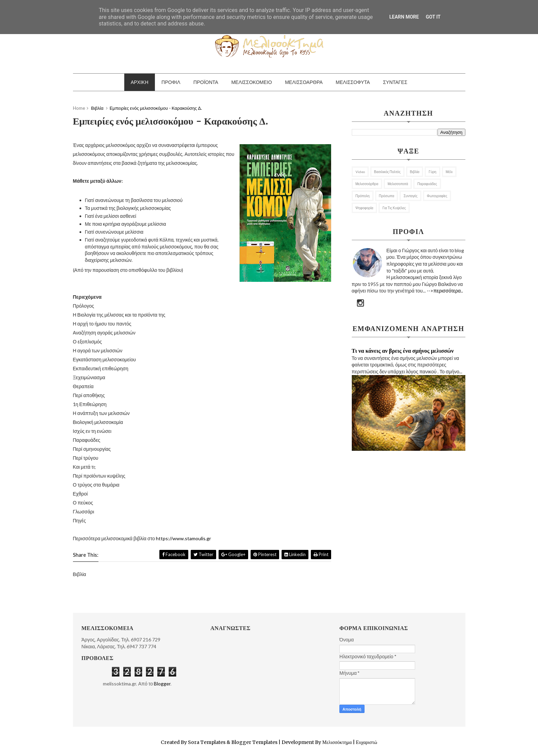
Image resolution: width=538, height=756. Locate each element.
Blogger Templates (254, 742)
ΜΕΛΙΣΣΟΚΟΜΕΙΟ (252, 82)
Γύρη (432, 172)
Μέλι (449, 172)
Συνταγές (410, 196)
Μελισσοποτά (398, 184)
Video (360, 172)
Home (79, 108)
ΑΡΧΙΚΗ (140, 82)
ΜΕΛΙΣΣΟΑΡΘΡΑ (304, 82)
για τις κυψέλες (394, 208)
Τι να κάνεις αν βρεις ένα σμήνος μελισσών (403, 351)
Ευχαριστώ (366, 742)
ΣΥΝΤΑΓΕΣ (395, 82)
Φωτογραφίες (437, 196)
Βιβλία (415, 172)
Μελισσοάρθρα (367, 184)
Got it (433, 17)
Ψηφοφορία (365, 208)
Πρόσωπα (387, 196)
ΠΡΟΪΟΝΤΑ (206, 82)
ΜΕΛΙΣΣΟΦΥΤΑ (353, 82)
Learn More (404, 17)
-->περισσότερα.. (445, 291)
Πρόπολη (363, 196)
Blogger (162, 684)
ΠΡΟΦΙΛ (171, 82)
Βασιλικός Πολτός (387, 172)
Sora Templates (207, 742)
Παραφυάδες (427, 184)
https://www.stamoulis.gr (183, 538)
